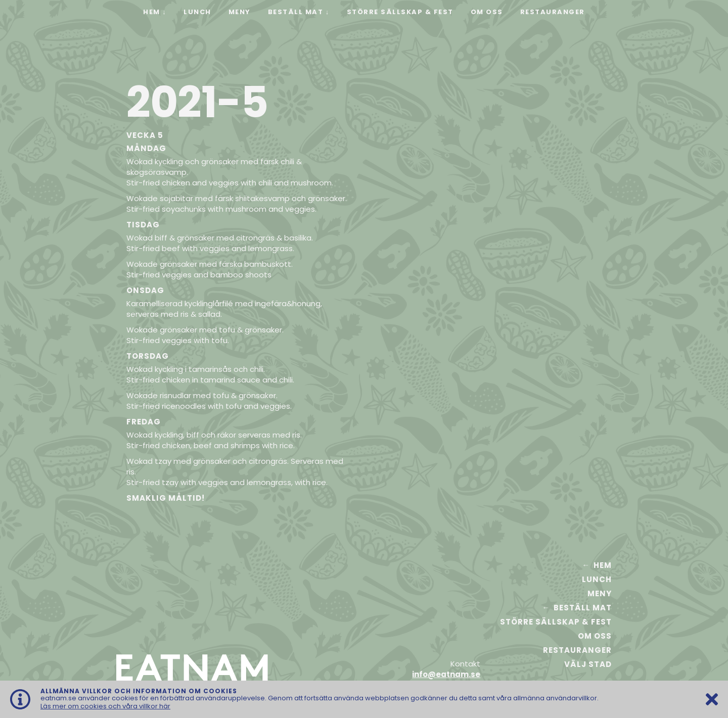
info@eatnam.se (446, 674)
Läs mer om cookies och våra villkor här (105, 706)
